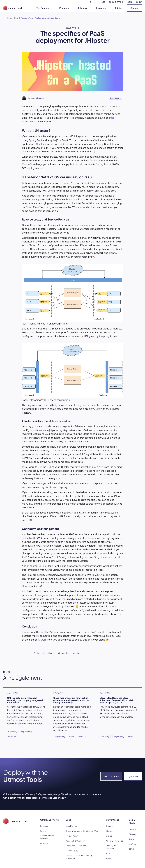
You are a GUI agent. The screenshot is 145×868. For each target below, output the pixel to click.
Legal (69, 820)
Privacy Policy (72, 836)
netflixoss (78, 653)
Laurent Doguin (37, 98)
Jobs (108, 853)
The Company (45, 8)
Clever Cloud (113, 820)
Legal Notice (71, 826)
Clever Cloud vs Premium (47, 837)
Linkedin (133, 829)
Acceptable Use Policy (76, 841)
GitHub (109, 836)
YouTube (133, 844)
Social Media (132, 821)
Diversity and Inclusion (111, 847)
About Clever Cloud (114, 841)
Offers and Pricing (49, 820)
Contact (134, 8)
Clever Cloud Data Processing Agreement (79, 857)
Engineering (115, 98)
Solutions (84, 8)
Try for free (133, 776)
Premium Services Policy (77, 846)
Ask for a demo (111, 776)
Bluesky (132, 834)
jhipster (51, 653)
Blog (16, 18)
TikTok (132, 849)
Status (109, 831)
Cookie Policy (72, 851)
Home (9, 18)
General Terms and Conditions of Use (82, 831)
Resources (103, 8)
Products (66, 8)
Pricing (119, 8)
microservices (64, 653)
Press (108, 858)
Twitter (132, 839)
